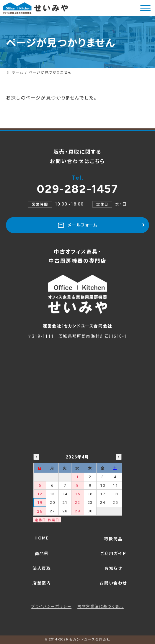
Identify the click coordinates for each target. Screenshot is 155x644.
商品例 (42, 554)
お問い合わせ (113, 583)
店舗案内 (42, 583)
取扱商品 (113, 539)
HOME (42, 538)
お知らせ (113, 568)
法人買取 (42, 568)
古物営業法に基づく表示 (101, 606)
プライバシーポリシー (51, 606)
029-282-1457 (77, 185)
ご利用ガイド (113, 554)
